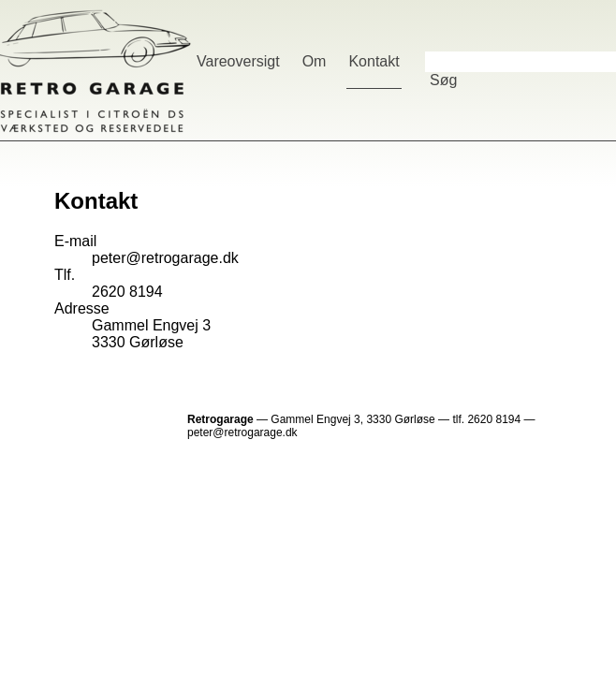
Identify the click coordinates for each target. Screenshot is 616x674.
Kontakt (374, 61)
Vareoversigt (238, 61)
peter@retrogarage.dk (165, 258)
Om (315, 61)
